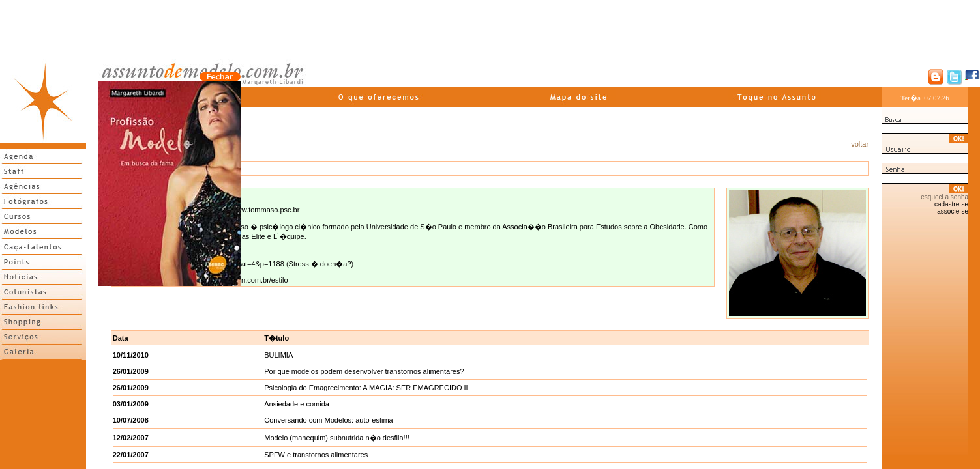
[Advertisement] (490, 29)
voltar (860, 144)
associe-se (953, 211)
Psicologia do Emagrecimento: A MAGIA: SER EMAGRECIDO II (366, 388)
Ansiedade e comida (297, 404)
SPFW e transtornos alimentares (316, 455)
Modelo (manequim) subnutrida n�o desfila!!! (337, 438)
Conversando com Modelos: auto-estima (328, 420)
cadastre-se (951, 204)
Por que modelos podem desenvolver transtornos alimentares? (364, 371)
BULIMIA (278, 355)
